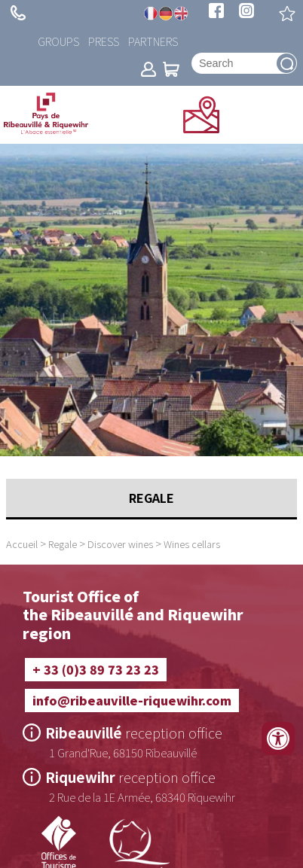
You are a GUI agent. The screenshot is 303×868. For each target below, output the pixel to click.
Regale (63, 544)
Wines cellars (192, 544)
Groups (58, 41)
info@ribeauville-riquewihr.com (132, 700)
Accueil (22, 544)
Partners (153, 41)
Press (104, 41)
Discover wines (120, 544)
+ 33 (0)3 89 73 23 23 (18, 13)
